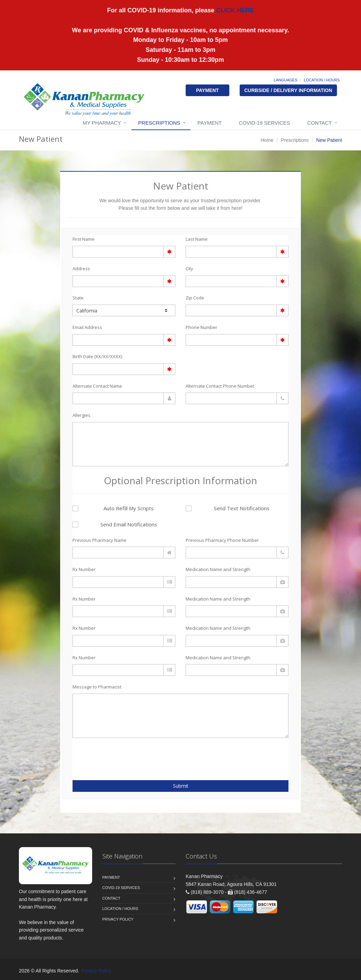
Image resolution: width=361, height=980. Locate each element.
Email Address (87, 327)
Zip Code (195, 298)
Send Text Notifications (228, 508)
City (189, 269)
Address (81, 269)
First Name (84, 239)
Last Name (197, 239)
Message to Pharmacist (97, 687)
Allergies (81, 415)
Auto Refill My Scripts (113, 508)
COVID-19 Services (265, 123)
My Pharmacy (102, 123)
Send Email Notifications (115, 524)
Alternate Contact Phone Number (220, 386)
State (78, 298)
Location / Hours (322, 80)
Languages (285, 80)
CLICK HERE (234, 10)
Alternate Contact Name (97, 386)
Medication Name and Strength (218, 569)
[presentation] (113, 755)
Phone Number (201, 327)
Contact (320, 123)
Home (267, 140)
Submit (181, 786)
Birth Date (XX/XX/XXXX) (97, 356)
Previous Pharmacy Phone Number (222, 540)
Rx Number (84, 569)
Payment (209, 123)
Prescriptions (159, 123)
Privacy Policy (118, 919)
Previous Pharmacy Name (100, 540)
